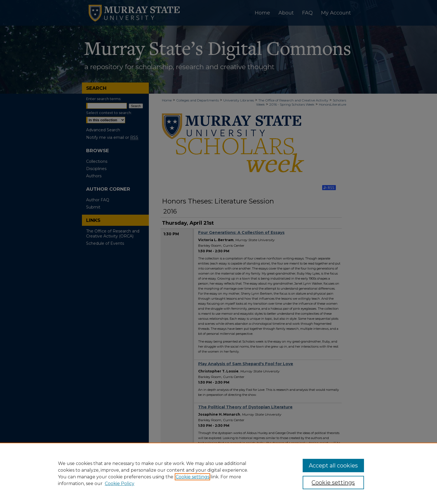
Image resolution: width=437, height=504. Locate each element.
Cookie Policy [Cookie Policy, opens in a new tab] (120, 484)
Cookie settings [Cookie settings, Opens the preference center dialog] (333, 483)
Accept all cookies (333, 466)
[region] (219, 473)
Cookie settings (192, 477)
